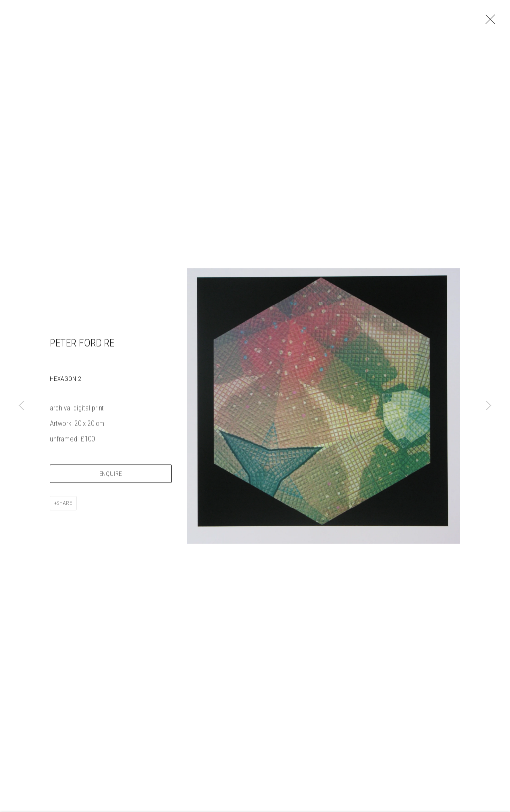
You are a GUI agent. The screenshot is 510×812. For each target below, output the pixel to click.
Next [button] (489, 406)
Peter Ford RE (82, 347)
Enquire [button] (110, 477)
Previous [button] (21, 406)
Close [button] (490, 22)
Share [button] (64, 507)
